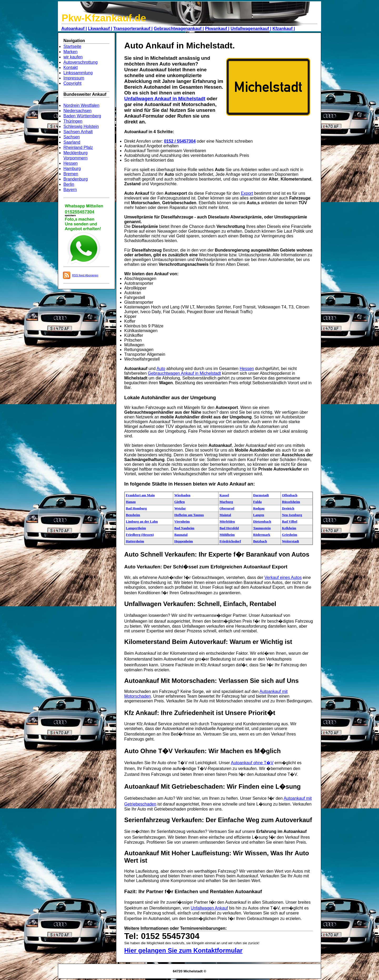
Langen (259, 515)
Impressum (74, 78)
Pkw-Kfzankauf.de (104, 18)
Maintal (225, 515)
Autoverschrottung (81, 62)
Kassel (224, 495)
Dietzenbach (262, 521)
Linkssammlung (78, 73)
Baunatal (181, 535)
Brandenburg (76, 179)
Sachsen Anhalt (78, 132)
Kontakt (71, 67)
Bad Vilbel (290, 521)
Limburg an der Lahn (142, 521)
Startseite (72, 46)
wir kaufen (73, 57)
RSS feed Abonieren (85, 275)
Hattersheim (135, 541)
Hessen (71, 163)
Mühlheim (227, 535)
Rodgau (259, 508)
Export (247, 193)
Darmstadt (261, 495)
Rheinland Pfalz (78, 147)
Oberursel (227, 508)
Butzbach (260, 541)
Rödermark (262, 535)
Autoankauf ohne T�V (252, 763)
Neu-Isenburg (292, 515)
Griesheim (290, 535)
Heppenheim (184, 541)
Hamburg (72, 169)
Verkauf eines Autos (283, 577)
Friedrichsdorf (230, 541)
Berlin (69, 184)
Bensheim (133, 515)
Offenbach (290, 495)
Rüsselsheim (291, 502)
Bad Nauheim (184, 528)
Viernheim (182, 521)
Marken (70, 52)
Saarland (72, 142)
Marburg (226, 502)
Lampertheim (136, 528)
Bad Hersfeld (229, 528)
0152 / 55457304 (180, 141)
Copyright (72, 83)
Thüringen (73, 121)
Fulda (258, 502)
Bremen (71, 174)
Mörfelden (227, 521)
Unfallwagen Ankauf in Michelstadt (165, 99)
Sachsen (72, 137)
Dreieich (288, 508)
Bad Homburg (136, 508)
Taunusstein (262, 528)
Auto (161, 369)
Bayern (70, 190)
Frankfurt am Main (140, 495)
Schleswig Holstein (81, 126)
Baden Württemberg (82, 116)
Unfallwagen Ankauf (209, 908)
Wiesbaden (182, 495)
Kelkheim (289, 528)
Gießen (179, 502)
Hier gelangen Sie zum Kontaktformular (183, 950)
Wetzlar (180, 508)
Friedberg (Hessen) (140, 535)
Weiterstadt (290, 541)
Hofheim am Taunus (189, 515)
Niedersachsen (78, 111)
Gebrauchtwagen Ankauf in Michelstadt (184, 373)
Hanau (131, 502)
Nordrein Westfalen (81, 105)
